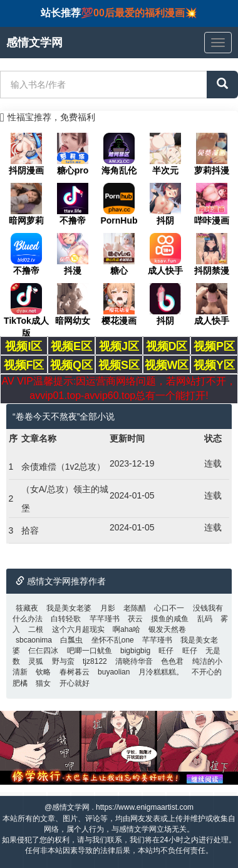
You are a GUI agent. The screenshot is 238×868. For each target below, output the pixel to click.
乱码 (205, 619)
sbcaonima (34, 640)
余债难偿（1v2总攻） (64, 467)
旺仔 (166, 651)
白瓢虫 (71, 640)
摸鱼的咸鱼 (170, 619)
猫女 (43, 683)
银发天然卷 (167, 629)
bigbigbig (135, 651)
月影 (108, 608)
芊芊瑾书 (105, 619)
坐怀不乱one (113, 640)
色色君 (172, 661)
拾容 (30, 530)
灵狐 (36, 661)
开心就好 (75, 683)
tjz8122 (95, 661)
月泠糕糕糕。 (161, 672)
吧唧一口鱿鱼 (90, 651)
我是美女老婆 (69, 608)
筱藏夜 (27, 608)
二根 (36, 629)
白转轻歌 (66, 619)
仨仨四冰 (43, 651)
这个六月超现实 (78, 629)
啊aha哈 (127, 629)
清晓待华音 (134, 661)
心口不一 (169, 608)
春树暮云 (75, 672)
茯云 (135, 619)
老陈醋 (135, 608)
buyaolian (114, 672)
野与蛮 (63, 661)
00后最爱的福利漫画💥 (145, 13)
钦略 (43, 672)
